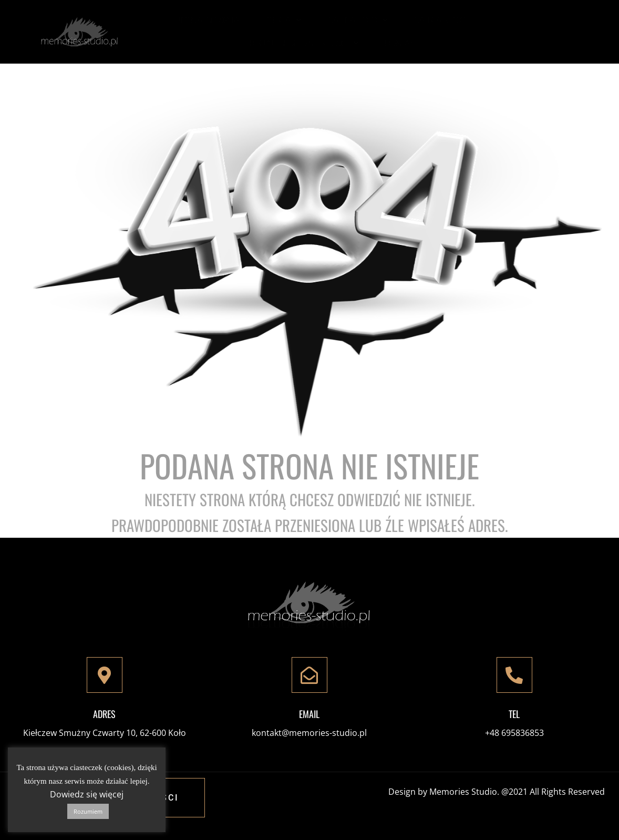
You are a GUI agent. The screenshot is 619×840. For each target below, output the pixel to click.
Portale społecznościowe (304, 43)
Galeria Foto (357, 20)
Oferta (283, 20)
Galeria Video (440, 20)
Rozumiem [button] (88, 811)
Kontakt (401, 43)
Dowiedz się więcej (87, 794)
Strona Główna (207, 20)
